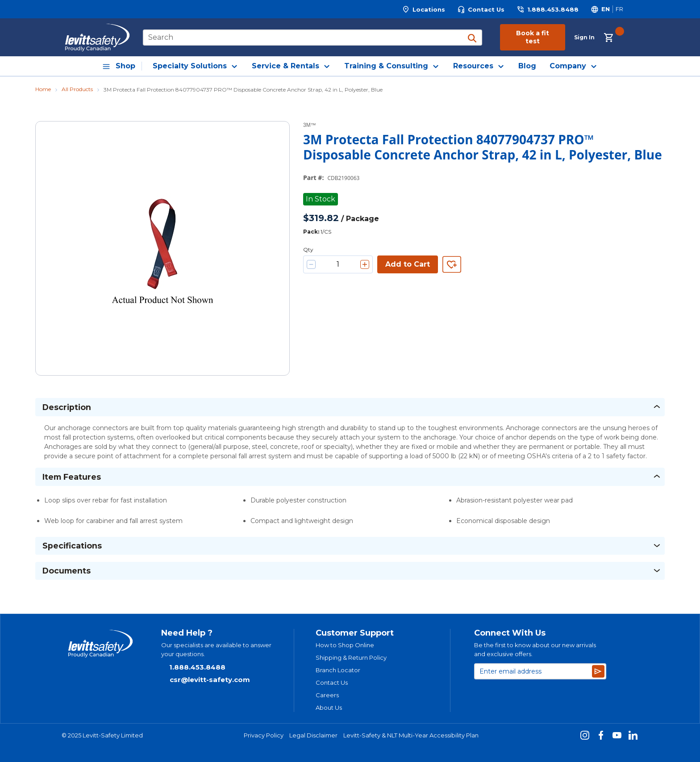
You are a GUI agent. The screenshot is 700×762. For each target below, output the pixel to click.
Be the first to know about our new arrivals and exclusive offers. (535, 649)
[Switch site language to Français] (619, 9)
